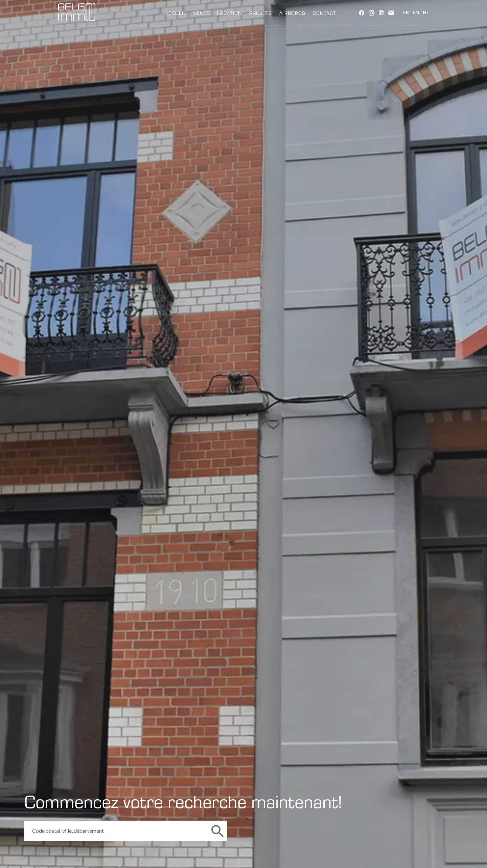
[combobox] (116, 831)
